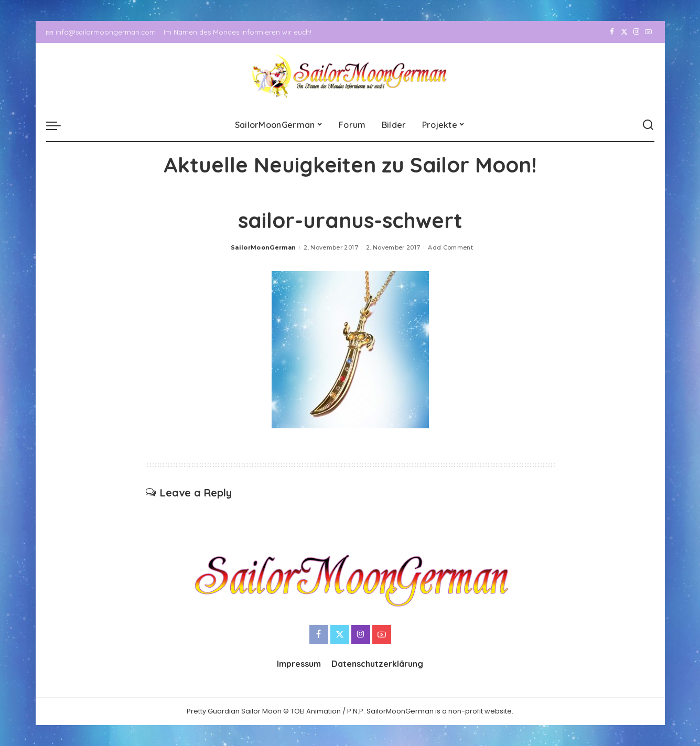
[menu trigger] (59, 125)
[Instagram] (636, 32)
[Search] (648, 125)
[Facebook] (612, 32)
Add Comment (450, 247)
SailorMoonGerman (263, 247)
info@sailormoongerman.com (101, 32)
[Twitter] (624, 32)
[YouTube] (648, 32)
